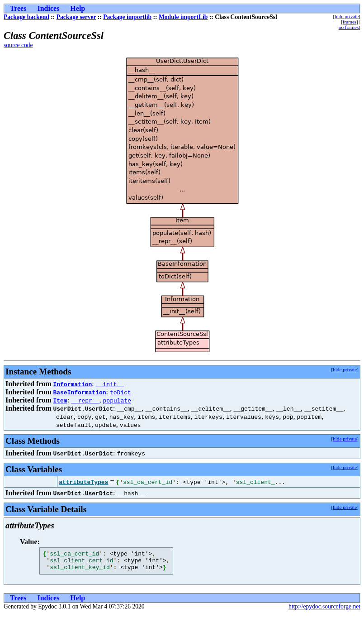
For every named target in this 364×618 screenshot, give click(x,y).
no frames (349, 27)
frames (350, 22)
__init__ (110, 384)
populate (117, 400)
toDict (121, 392)
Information (72, 384)
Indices (48, 8)
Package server (76, 17)
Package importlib (127, 17)
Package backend (26, 17)
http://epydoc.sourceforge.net (324, 611)
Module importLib (183, 17)
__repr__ (85, 400)
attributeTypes (83, 482)
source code (18, 45)
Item (60, 400)
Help (78, 8)
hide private (347, 16)
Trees (18, 8)
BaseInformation (79, 392)
